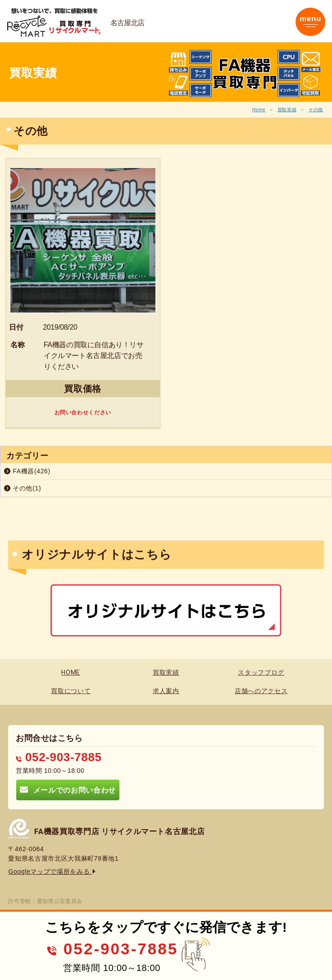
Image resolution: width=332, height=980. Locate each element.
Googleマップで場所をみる (52, 871)
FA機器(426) (27, 471)
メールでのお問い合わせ (68, 790)
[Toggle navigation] (310, 22)
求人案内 (166, 691)
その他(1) (23, 488)
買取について (71, 691)
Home (259, 110)
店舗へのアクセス (261, 691)
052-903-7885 (59, 757)
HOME (71, 672)
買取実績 (287, 110)
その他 (316, 110)
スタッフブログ (261, 672)
